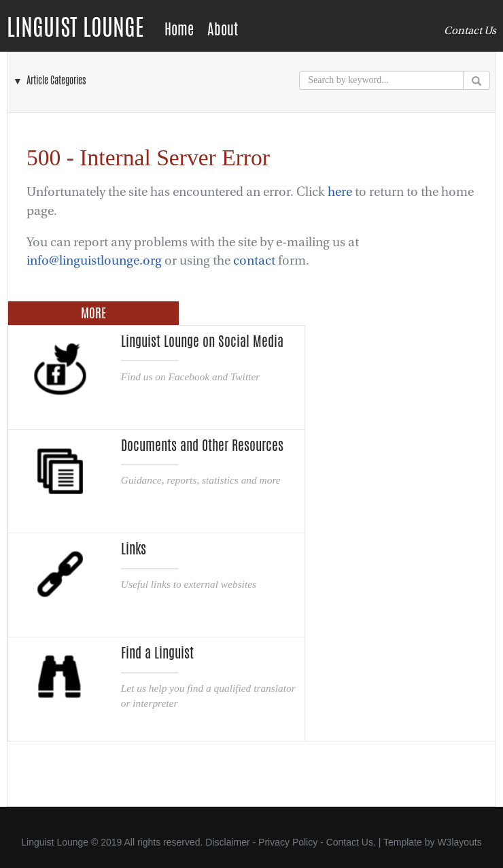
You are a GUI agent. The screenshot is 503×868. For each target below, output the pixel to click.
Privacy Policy (288, 842)
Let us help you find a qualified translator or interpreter (208, 696)
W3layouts (459, 842)
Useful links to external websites (189, 584)
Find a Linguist (157, 653)
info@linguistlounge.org (94, 261)
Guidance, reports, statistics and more (201, 480)
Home (179, 29)
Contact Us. (351, 842)
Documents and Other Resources (202, 446)
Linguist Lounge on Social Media (202, 341)
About (223, 29)
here (340, 192)
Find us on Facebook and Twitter (190, 377)
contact (254, 261)
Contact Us (470, 31)
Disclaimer (227, 842)
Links (134, 549)
